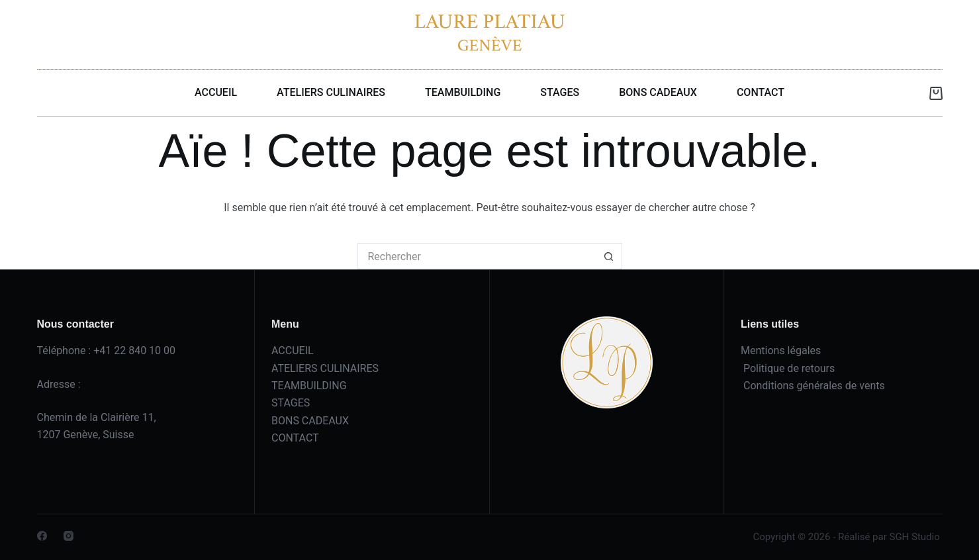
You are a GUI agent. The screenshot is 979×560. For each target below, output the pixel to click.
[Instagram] (69, 536)
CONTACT (761, 92)
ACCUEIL (216, 92)
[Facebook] (42, 536)
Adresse (56, 384)
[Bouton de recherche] (609, 256)
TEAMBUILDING (463, 92)
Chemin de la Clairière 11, (97, 417)
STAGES (560, 92)
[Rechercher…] (477, 256)
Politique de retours (789, 368)
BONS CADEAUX (658, 92)
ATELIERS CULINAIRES (331, 92)
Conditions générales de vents (814, 386)
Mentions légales (781, 350)
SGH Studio (914, 537)
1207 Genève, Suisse (86, 435)
